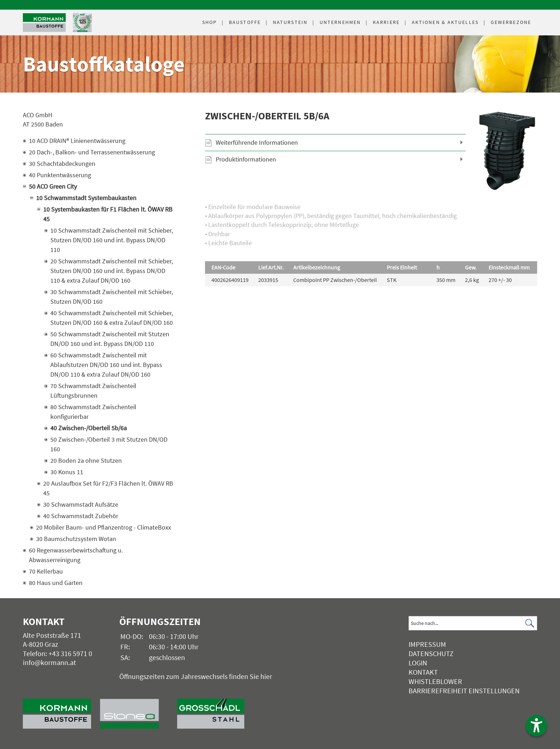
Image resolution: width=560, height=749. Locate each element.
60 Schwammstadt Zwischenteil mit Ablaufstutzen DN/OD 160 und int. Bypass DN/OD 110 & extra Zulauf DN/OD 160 (106, 365)
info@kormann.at (49, 662)
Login (418, 663)
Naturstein (290, 22)
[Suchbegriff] (473, 623)
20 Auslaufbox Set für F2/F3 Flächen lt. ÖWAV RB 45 (108, 488)
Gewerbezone (511, 22)
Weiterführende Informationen (257, 142)
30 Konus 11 (67, 472)
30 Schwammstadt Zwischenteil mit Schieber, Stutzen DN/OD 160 (112, 297)
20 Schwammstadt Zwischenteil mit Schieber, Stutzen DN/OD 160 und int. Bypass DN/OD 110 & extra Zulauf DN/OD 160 (112, 271)
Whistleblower (435, 681)
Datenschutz (431, 653)
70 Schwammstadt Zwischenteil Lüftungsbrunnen (93, 391)
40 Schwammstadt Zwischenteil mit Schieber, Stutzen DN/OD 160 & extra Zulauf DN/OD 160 (112, 318)
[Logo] (44, 23)
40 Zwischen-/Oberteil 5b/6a (89, 428)
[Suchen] (530, 623)
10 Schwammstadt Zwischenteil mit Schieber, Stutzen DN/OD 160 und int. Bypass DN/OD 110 (112, 240)
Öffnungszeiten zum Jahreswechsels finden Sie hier (196, 676)
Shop (209, 22)
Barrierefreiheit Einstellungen (464, 691)
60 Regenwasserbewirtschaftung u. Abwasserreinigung (76, 555)
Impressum (427, 644)
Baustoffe (245, 22)
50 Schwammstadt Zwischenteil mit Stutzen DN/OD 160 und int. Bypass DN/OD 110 (110, 339)
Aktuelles (445, 22)
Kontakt (423, 672)
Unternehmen (340, 22)
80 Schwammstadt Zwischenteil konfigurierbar (93, 412)
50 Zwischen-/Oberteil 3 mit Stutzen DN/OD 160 (109, 444)
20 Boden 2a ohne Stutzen (86, 460)
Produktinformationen (246, 159)
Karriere (386, 22)
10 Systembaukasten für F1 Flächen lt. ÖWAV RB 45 (108, 214)
